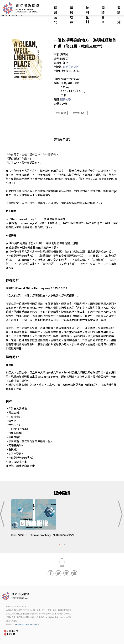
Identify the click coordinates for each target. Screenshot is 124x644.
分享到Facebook (51, 573)
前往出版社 (79, 113)
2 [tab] (64, 544)
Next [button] (121, 514)
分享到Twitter (58, 573)
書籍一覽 (119, 15)
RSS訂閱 (11, 634)
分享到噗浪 (74, 573)
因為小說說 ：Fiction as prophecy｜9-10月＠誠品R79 (42, 535)
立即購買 (61, 113)
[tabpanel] (62, 520)
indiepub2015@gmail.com (27, 624)
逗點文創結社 (71, 67)
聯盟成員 (72, 15)
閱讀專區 (103, 15)
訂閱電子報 (13, 631)
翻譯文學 (65, 99)
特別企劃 (87, 15)
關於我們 (56, 15)
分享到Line (66, 573)
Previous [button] (3, 514)
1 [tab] (60, 544)
